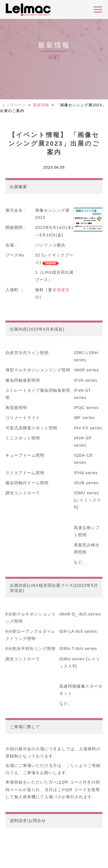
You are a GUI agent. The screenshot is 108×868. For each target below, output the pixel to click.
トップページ (14, 105)
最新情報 (41, 105)
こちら (72, 765)
